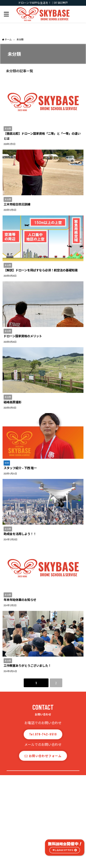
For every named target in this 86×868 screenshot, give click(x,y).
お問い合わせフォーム (43, 756)
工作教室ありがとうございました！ (27, 666)
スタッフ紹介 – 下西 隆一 (20, 468)
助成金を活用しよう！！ (20, 534)
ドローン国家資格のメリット (23, 336)
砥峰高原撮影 (12, 402)
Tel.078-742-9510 (43, 734)
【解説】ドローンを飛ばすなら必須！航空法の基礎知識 (41, 270)
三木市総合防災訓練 (17, 204)
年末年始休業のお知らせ (20, 600)
